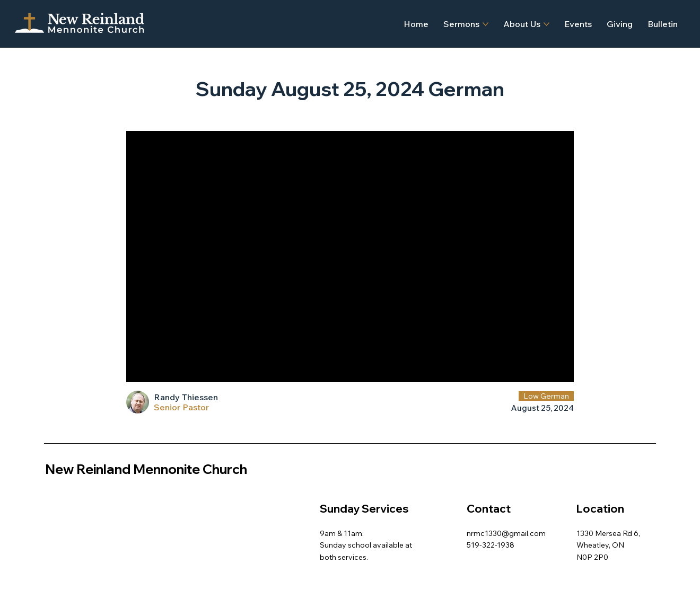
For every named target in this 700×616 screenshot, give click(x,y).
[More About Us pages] (546, 24)
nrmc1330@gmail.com (506, 533)
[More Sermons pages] (485, 24)
